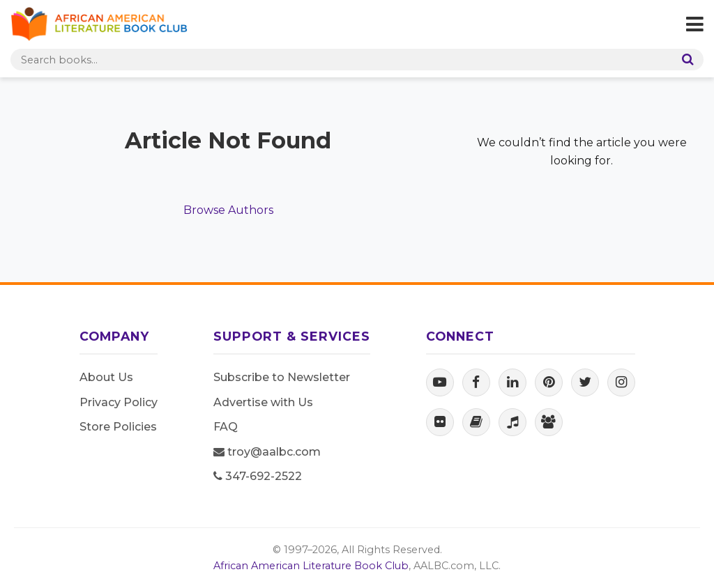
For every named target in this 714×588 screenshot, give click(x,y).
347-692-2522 (258, 476)
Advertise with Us (263, 402)
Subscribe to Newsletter (282, 377)
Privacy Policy (119, 402)
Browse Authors (228, 210)
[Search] (685, 60)
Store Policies (118, 427)
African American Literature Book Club (311, 566)
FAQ (226, 427)
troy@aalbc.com (267, 452)
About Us (106, 377)
